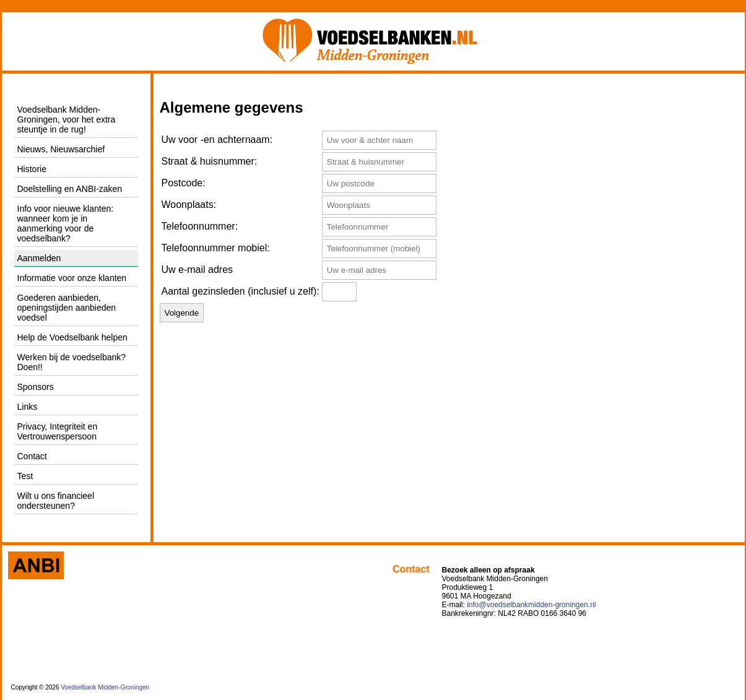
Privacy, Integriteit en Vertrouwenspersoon (58, 431)
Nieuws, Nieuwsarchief (61, 149)
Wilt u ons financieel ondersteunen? (56, 501)
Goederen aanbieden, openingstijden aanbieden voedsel (67, 308)
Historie (32, 169)
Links (28, 407)
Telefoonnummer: (200, 226)
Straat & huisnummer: (210, 161)
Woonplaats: (189, 205)
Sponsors (36, 387)
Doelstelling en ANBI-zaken (70, 189)
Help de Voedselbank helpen (72, 337)
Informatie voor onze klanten (72, 278)
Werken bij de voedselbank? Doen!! (72, 362)
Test (25, 476)
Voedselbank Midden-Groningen (105, 687)
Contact (32, 456)
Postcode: (184, 183)
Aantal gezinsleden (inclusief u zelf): (241, 291)
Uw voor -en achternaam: (217, 140)
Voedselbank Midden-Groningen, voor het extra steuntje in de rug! (67, 119)
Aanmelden (39, 258)
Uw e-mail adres (197, 270)
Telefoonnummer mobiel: (216, 248)
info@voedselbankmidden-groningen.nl (531, 605)
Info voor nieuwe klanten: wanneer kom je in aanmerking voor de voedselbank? (66, 223)
